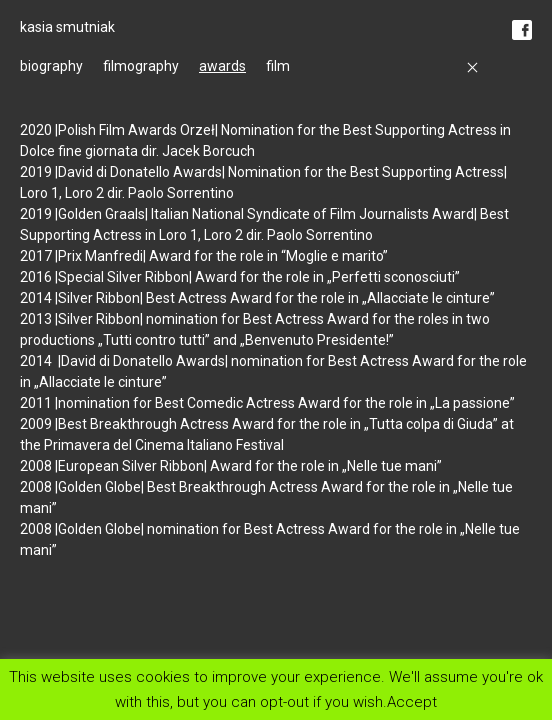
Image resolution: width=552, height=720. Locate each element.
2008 (37, 466)
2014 (37, 298)
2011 (37, 403)
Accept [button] (412, 701)
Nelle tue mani (392, 466)
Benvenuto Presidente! (317, 340)
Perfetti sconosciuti (393, 277)
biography (51, 66)
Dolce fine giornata (79, 151)
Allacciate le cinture (428, 298)
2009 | (39, 424)
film (278, 66)
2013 (37, 319)
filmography (141, 66)
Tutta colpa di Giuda (431, 424)
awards (222, 66)
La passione (472, 403)
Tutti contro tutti (154, 340)
